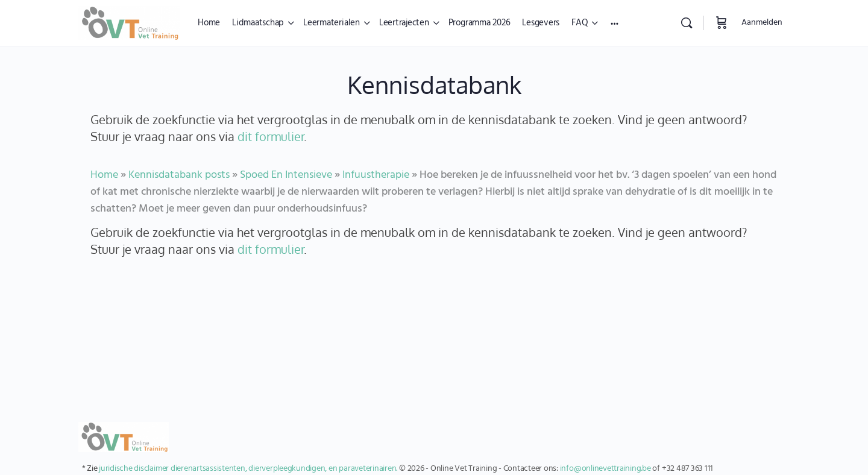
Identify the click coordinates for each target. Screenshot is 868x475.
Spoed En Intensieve (286, 175)
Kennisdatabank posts (179, 175)
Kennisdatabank (434, 84)
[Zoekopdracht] (687, 23)
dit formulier (271, 136)
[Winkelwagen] (722, 23)
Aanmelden (762, 23)
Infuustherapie (376, 175)
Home (104, 175)
